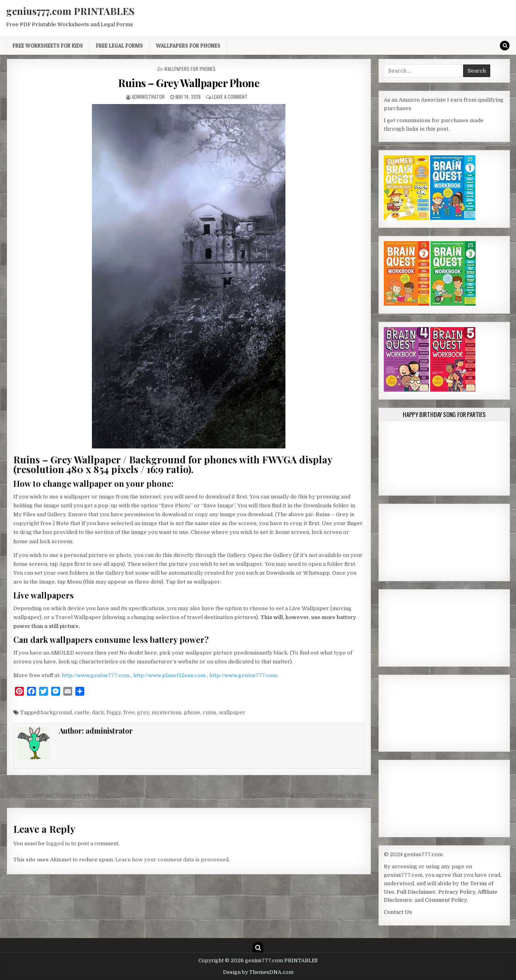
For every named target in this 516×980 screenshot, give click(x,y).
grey (143, 712)
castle (82, 712)
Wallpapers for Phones (188, 46)
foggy (114, 712)
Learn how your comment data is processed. (173, 860)
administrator (148, 97)
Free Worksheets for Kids (48, 46)
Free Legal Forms (120, 46)
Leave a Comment (230, 97)
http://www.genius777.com (96, 675)
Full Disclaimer (416, 892)
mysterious (166, 712)
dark (98, 712)
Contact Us (398, 912)
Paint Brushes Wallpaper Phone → (326, 795)
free (129, 712)
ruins (210, 712)
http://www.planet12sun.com (170, 675)
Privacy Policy (457, 892)
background (56, 712)
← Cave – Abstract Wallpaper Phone (54, 795)
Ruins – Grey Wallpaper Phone (189, 83)
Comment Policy (446, 900)
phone (192, 712)
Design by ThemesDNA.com (258, 972)
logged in (58, 843)
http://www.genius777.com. (244, 675)
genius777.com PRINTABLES (70, 11)
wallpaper (232, 712)
